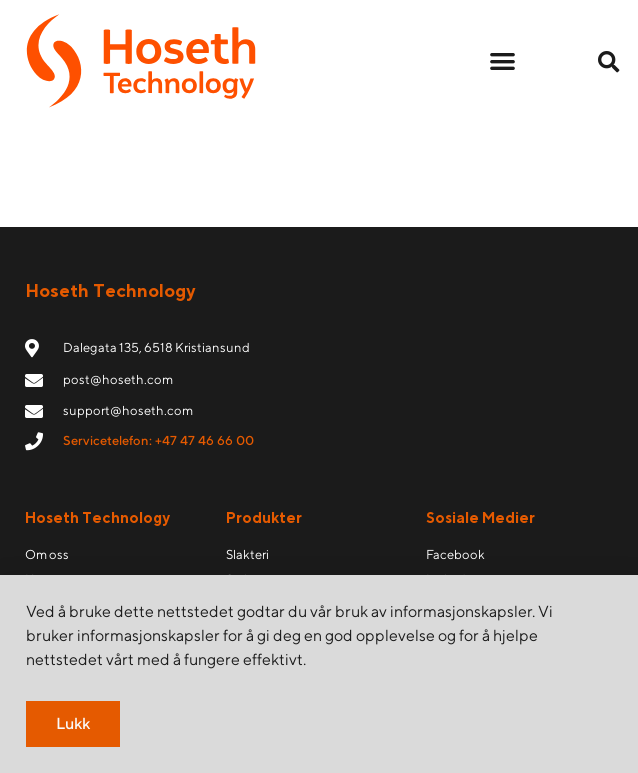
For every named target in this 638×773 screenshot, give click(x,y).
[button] (502, 61)
